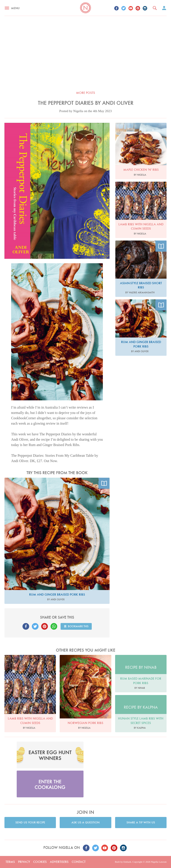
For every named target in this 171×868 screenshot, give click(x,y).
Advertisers (59, 862)
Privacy (24, 862)
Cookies (40, 862)
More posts (86, 93)
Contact (79, 862)
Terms (10, 862)
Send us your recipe (30, 822)
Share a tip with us (141, 822)
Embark (127, 862)
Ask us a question (85, 822)
